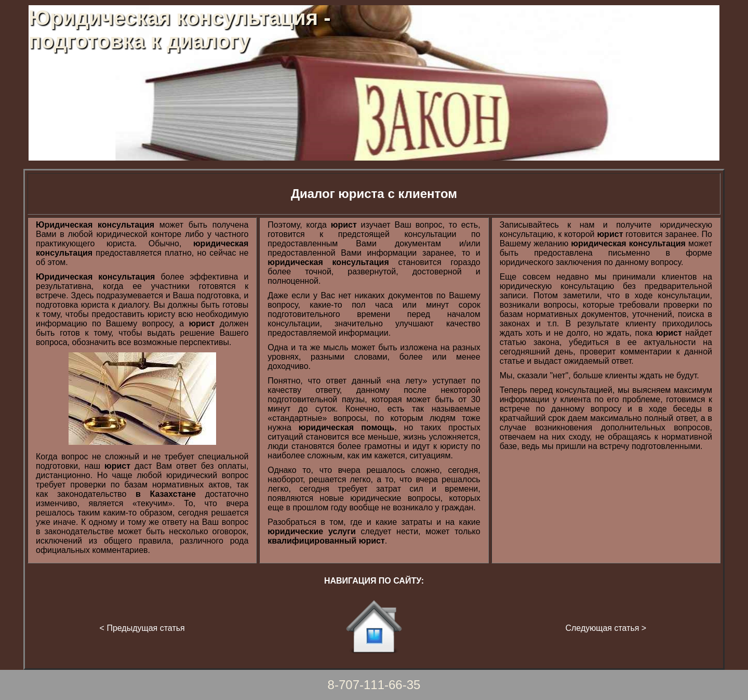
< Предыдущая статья (142, 628)
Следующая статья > (606, 628)
